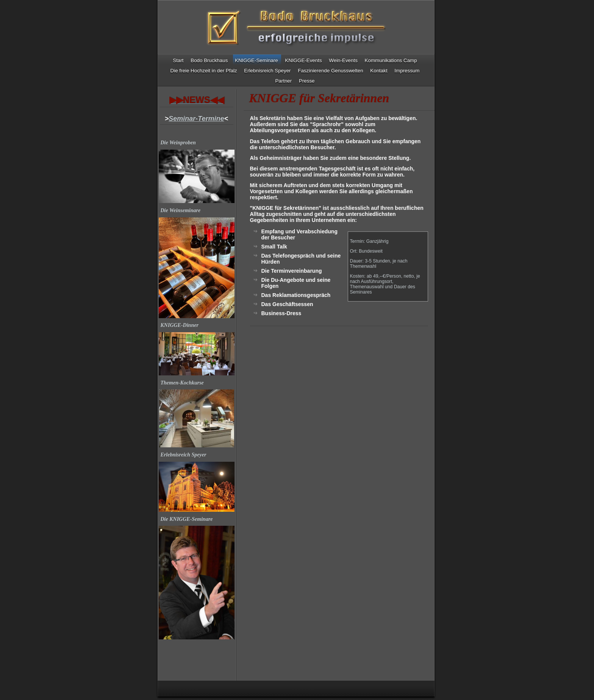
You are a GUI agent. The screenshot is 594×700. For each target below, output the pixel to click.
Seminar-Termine (196, 119)
